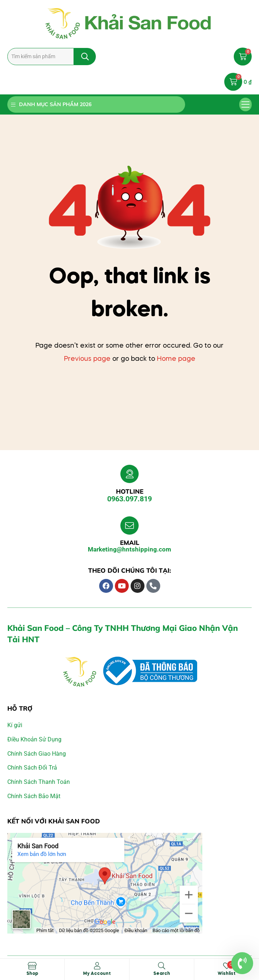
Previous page (87, 359)
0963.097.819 (129, 499)
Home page (176, 359)
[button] (246, 105)
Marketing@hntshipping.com (129, 549)
